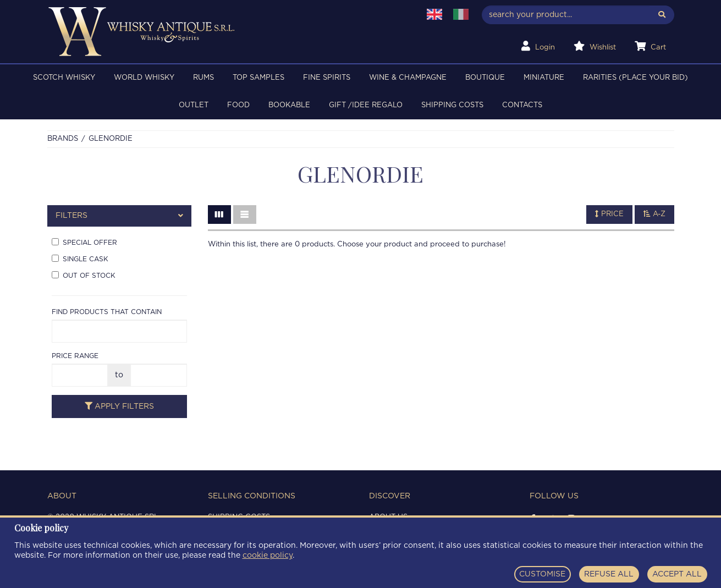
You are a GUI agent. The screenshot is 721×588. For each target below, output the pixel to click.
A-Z (654, 214)
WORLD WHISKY (144, 78)
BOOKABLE (289, 105)
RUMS (203, 78)
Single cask (80, 259)
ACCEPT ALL (677, 574)
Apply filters (119, 406)
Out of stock (84, 275)
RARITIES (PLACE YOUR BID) (635, 78)
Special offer (84, 242)
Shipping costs (452, 105)
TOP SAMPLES (258, 78)
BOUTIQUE (485, 78)
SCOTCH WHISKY (64, 78)
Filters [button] (120, 216)
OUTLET (194, 105)
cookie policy (268, 556)
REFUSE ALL (609, 574)
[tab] (120, 216)
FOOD (238, 105)
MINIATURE (544, 78)
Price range (75, 356)
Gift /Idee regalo (366, 105)
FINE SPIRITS (327, 78)
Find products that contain (107, 312)
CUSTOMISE (542, 574)
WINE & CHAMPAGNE (408, 78)
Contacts (522, 105)
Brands (63, 139)
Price (609, 214)
